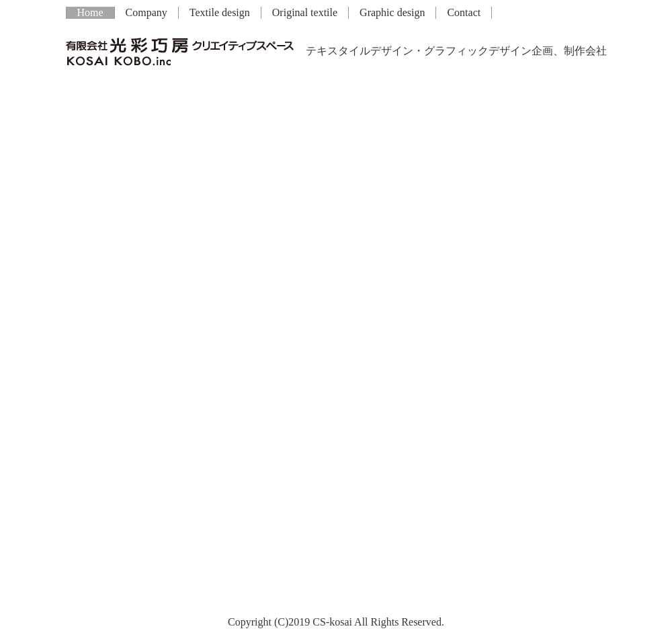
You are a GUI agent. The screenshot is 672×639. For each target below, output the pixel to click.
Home (90, 12)
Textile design (220, 12)
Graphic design (392, 12)
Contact (464, 12)
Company (146, 12)
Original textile (305, 12)
